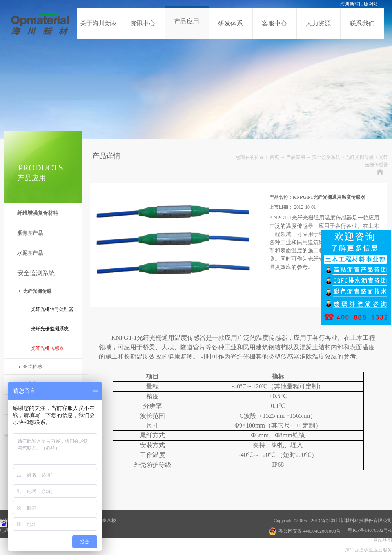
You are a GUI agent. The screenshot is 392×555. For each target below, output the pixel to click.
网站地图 (381, 540)
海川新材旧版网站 (359, 4)
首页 (274, 157)
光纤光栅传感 (359, 157)
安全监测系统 (326, 157)
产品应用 (296, 157)
